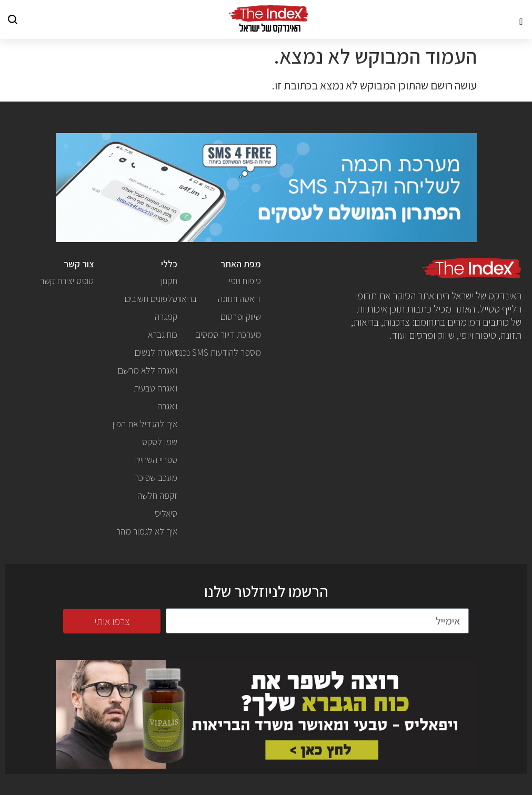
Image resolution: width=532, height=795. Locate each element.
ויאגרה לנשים (156, 352)
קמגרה (166, 316)
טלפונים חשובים (151, 299)
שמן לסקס (160, 442)
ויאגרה (167, 406)
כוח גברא (163, 334)
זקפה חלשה (157, 495)
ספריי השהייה (156, 460)
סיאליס (166, 513)
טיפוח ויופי (245, 281)
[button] (521, 20)
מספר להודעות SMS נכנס (218, 352)
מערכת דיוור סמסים (228, 334)
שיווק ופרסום (241, 316)
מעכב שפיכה (156, 477)
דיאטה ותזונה (239, 299)
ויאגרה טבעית (155, 388)
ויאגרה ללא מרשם (148, 370)
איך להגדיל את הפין (145, 424)
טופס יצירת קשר (67, 281)
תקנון (169, 281)
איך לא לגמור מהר (147, 531)
